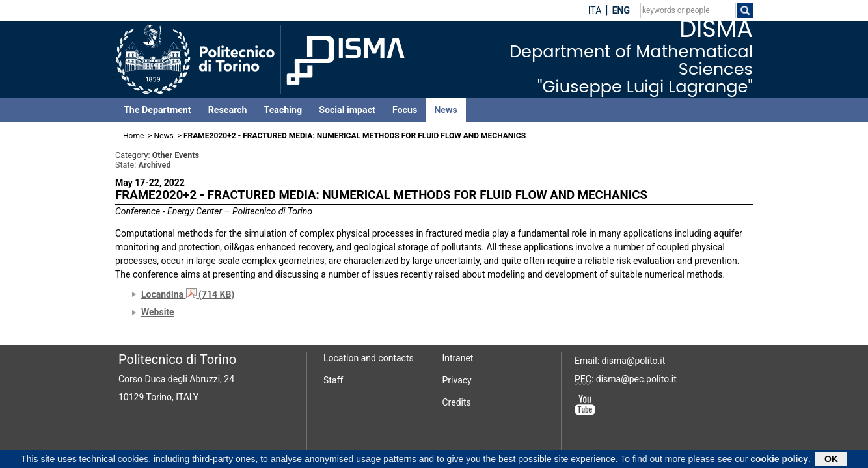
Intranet (458, 358)
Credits (457, 402)
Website (158, 312)
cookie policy (779, 460)
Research (228, 110)
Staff (333, 380)
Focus (405, 110)
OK (831, 460)
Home (133, 136)
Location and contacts (369, 358)
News (445, 110)
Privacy (457, 380)
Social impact (347, 110)
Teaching (283, 110)
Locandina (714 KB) (188, 294)
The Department (157, 110)
